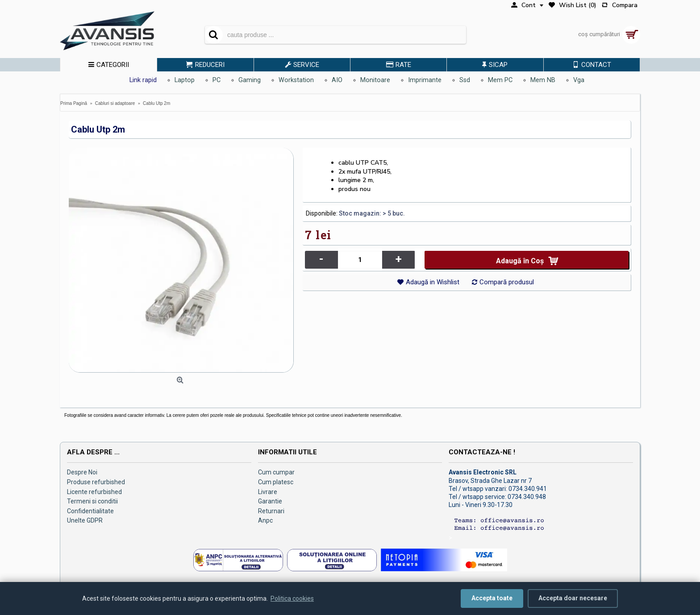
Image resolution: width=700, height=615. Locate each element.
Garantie (270, 501)
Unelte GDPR (85, 520)
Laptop (185, 80)
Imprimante (425, 80)
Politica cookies (292, 598)
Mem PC (500, 80)
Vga (579, 80)
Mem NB (543, 80)
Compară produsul (507, 282)
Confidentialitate (90, 511)
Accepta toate (492, 598)
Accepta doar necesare (573, 598)
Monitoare (375, 80)
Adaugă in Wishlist (433, 282)
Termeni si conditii (92, 501)
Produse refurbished (96, 482)
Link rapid (143, 80)
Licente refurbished (94, 492)
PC (217, 80)
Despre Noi (82, 472)
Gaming (250, 80)
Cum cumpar (276, 472)
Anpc (265, 520)
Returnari (271, 511)
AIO (337, 80)
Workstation (296, 80)
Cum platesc (276, 482)
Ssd (465, 80)
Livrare (268, 492)
